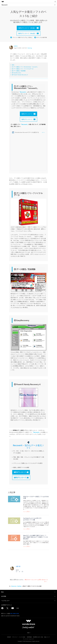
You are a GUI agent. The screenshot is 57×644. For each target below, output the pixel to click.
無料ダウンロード (21, 472)
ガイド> (43, 132)
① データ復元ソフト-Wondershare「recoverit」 (25, 67)
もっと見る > (27, 511)
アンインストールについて (29, 639)
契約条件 (9, 637)
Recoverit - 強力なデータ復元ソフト (29, 447)
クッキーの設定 (22, 637)
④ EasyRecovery (16, 73)
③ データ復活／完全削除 (19, 71)
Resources (14, 586)
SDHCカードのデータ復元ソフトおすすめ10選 (36, 497)
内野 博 (16, 46)
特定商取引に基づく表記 (38, 637)
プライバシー (15, 637)
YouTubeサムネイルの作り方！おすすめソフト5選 (33, 519)
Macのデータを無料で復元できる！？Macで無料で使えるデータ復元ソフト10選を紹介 (35, 537)
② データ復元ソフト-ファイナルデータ (23, 69)
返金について (47, 637)
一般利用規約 (29, 637)
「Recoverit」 (23, 92)
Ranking (30, 48)
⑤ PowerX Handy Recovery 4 (20, 75)
